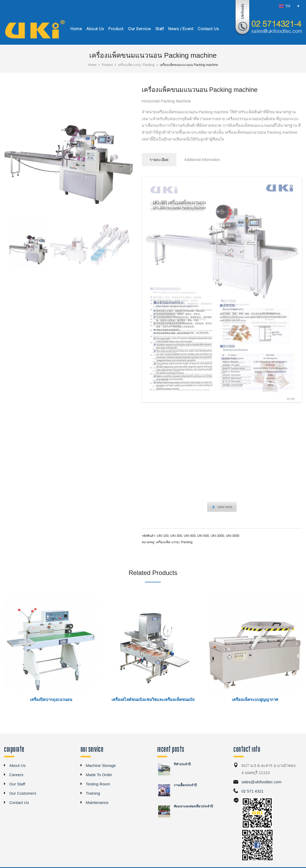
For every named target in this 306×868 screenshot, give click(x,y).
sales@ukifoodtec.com (277, 32)
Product (107, 65)
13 (252, 407)
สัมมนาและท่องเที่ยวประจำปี (193, 807)
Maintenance (97, 803)
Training (93, 794)
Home (92, 65)
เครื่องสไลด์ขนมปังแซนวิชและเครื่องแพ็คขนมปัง (153, 700)
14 (258, 407)
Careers (16, 775)
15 (265, 407)
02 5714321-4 (276, 25)
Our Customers (23, 794)
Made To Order (99, 775)
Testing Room (98, 784)
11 (240, 407)
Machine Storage (101, 766)
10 (234, 407)
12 (246, 407)
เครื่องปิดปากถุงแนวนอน (51, 700)
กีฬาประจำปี (182, 765)
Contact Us (19, 803)
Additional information (202, 160)
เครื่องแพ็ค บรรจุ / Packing (136, 65)
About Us (17, 766)
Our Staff (17, 784)
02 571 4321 (252, 792)
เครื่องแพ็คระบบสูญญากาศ (255, 700)
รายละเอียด (159, 160)
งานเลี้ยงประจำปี (185, 786)
